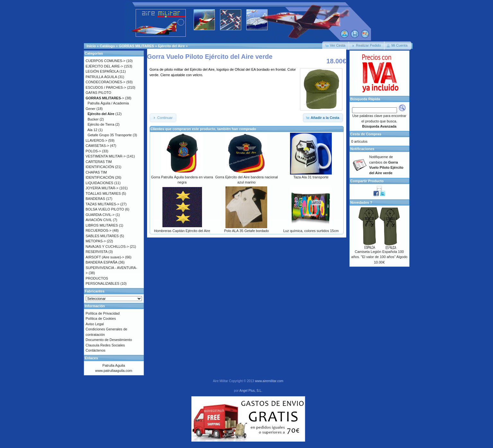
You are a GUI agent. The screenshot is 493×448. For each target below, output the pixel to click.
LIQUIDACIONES (100, 183)
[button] (336, 46)
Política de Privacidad (103, 313)
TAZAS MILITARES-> (103, 204)
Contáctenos (96, 350)
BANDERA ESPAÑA (102, 262)
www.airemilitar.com (269, 381)
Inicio (91, 46)
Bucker (93, 119)
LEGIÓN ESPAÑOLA (102, 71)
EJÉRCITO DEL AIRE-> (104, 66)
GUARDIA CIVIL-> (100, 215)
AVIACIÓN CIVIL (99, 220)
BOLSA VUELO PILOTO (105, 209)
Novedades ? (361, 202)
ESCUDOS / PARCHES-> (106, 87)
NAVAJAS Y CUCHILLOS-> (107, 246)
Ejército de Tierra (101, 124)
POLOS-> (93, 151)
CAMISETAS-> (97, 146)
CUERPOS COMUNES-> (106, 61)
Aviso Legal (95, 324)
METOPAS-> (96, 241)
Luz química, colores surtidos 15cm (311, 231)
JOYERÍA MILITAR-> (102, 188)
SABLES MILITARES (102, 236)
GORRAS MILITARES (136, 46)
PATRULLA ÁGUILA (101, 77)
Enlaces (92, 358)
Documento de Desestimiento (109, 340)
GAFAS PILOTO (99, 93)
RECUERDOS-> (99, 230)
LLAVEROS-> (97, 140)
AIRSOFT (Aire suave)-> (105, 257)
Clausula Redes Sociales (105, 345)
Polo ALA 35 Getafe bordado (246, 231)
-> (105, 98)
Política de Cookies (101, 318)
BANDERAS (96, 199)
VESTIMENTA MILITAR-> (106, 156)
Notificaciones (362, 149)
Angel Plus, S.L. (251, 391)
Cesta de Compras (366, 134)
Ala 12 (92, 130)
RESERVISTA (97, 252)
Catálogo (107, 46)
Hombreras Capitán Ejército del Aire (182, 231)
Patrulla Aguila (114, 365)
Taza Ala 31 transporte (311, 177)
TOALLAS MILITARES (103, 193)
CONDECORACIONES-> (106, 82)
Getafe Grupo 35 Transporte (110, 135)
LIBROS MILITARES (102, 225)
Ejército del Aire (171, 46)
